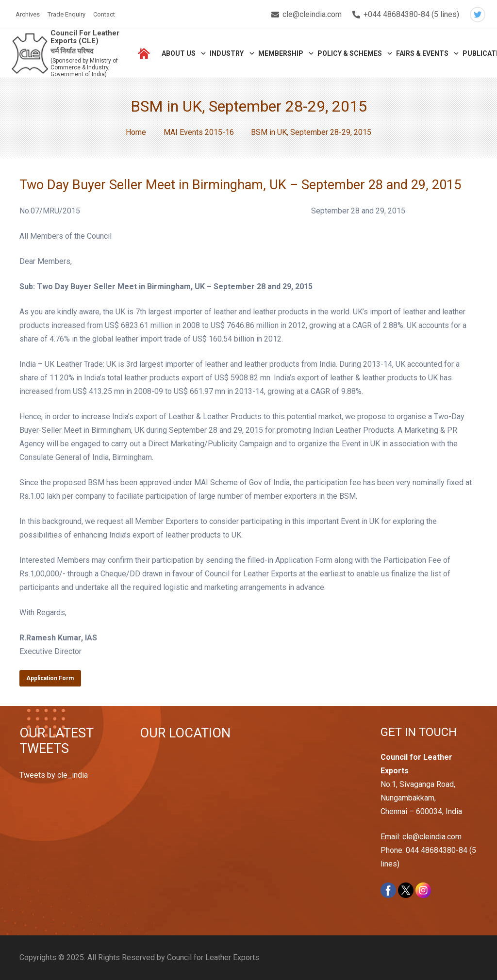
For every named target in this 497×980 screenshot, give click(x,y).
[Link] (30, 54)
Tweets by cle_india (54, 775)
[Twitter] (478, 15)
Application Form (50, 678)
